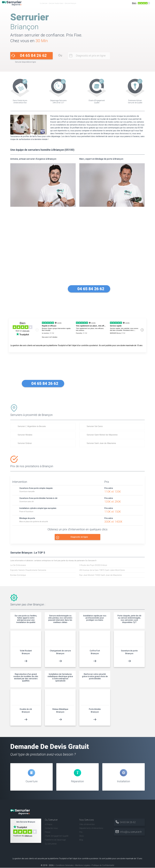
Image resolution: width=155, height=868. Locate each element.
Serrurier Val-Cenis (95, 426)
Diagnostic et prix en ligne (91, 56)
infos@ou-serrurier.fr (131, 832)
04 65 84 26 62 (33, 56)
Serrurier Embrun (25, 443)
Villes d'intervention (87, 825)
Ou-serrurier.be (51, 844)
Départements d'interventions (91, 828)
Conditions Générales (65, 866)
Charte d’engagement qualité (57, 836)
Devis (81, 836)
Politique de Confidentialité (103, 866)
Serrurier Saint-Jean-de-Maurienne (101, 443)
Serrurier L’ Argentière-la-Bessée (32, 426)
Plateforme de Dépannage (55, 840)
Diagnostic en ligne (79, 537)
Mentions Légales (83, 866)
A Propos (49, 825)
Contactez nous (51, 828)
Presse (48, 832)
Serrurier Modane (25, 435)
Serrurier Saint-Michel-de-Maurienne (102, 435)
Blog (81, 840)
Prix (81, 832)
